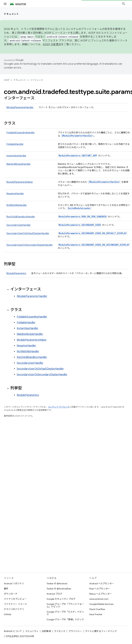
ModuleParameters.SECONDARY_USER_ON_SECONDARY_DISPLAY (94, 245)
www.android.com (99, 599)
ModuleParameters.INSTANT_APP (78, 156)
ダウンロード (11, 594)
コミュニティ (32, 631)
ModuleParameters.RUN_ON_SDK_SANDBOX (83, 217)
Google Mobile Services (101, 604)
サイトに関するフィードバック (101, 631)
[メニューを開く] (5, 4)
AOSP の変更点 (52, 44)
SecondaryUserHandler (19, 225)
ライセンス (60, 631)
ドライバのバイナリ (14, 609)
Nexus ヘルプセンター (101, 594)
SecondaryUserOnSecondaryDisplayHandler (30, 245)
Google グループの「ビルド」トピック (65, 613)
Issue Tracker (96, 614)
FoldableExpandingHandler (21, 133)
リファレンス (37, 80)
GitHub (7, 614)
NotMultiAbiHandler (17, 205)
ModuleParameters (16, 273)
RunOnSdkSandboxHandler (21, 217)
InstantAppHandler (16, 156)
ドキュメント (11, 14)
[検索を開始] (124, 4)
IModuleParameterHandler (20, 107)
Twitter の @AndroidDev (59, 589)
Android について (13, 631)
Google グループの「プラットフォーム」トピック (65, 605)
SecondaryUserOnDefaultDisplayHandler (28, 233)
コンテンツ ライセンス (59, 407)
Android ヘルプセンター (102, 583)
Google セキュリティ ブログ (61, 599)
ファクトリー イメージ (15, 604)
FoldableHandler (15, 144)
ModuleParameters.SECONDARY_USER (80, 225)
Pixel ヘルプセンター (100, 589)
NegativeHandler (15, 194)
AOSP (7, 80)
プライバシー (75, 631)
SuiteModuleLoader (79, 208)
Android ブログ (54, 594)
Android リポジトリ (14, 583)
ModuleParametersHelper (20, 182)
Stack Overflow (97, 609)
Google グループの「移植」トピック (65, 619)
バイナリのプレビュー (15, 599)
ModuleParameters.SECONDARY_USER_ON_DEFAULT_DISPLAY (93, 233)
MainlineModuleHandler (19, 164)
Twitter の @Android (57, 583)
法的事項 (46, 631)
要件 (6, 589)
